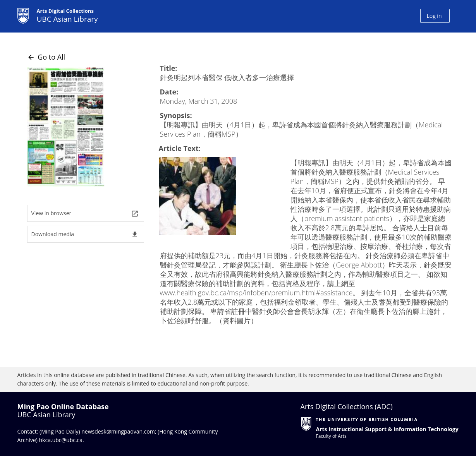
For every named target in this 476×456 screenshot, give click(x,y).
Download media (85, 234)
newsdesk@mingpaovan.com (118, 431)
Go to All (46, 57)
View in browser (85, 213)
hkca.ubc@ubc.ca (61, 440)
